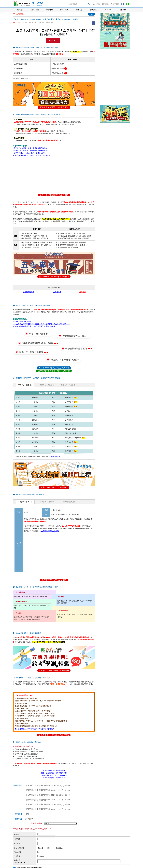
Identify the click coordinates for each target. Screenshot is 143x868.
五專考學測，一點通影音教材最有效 (54, 735)
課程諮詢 (105, 4)
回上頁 (92, 14)
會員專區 (96, 4)
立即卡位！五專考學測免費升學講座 (54, 671)
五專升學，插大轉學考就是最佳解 (54, 195)
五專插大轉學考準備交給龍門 (54, 580)
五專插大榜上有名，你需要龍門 (54, 487)
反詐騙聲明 (115, 4)
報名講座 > (53, 40)
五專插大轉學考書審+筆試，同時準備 (54, 371)
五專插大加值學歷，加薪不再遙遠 (54, 107)
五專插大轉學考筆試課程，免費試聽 (54, 368)
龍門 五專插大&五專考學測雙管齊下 (54, 277)
